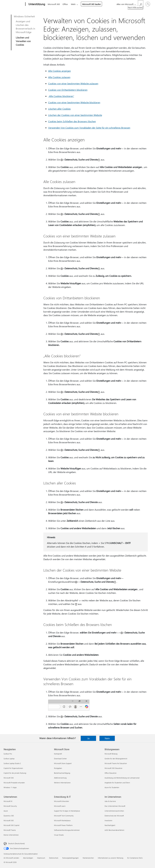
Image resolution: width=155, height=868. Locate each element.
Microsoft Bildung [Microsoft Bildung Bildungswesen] (111, 754)
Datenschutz (54, 858)
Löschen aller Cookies (59, 109)
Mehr (74, 4)
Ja (88, 738)
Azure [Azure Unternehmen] (6, 811)
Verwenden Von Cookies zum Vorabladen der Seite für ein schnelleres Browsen (89, 128)
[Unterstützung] (36, 4)
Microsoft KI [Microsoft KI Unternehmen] (8, 801)
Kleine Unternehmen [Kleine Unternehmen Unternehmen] (11, 835)
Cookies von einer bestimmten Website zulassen (73, 83)
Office (66, 4)
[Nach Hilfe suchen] (141, 4)
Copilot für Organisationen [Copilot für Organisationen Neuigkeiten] (13, 768)
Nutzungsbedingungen (70, 858)
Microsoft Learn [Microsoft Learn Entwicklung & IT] (60, 806)
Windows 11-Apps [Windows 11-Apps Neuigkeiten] (10, 787)
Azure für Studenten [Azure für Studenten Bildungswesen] (112, 787)
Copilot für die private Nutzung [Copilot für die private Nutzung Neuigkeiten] (15, 773)
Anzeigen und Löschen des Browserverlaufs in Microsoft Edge (25, 27)
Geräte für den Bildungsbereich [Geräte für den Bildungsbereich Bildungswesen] (116, 759)
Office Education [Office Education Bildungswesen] (111, 773)
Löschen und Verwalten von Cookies (23, 41)
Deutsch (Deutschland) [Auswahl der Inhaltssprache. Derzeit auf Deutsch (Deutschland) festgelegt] (16, 843)
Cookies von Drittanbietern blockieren (68, 90)
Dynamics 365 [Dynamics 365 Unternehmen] (9, 816)
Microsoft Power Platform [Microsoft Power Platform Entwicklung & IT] (63, 825)
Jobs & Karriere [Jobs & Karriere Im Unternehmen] (110, 801)
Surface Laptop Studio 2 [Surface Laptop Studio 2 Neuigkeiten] (12, 763)
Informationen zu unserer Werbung (111, 858)
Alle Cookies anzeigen (59, 71)
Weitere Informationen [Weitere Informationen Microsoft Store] (62, 783)
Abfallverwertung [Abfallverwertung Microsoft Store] (60, 778)
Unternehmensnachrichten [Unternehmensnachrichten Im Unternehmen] (114, 811)
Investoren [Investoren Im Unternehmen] (108, 820)
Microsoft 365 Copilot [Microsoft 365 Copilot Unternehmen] (11, 825)
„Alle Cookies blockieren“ (61, 96)
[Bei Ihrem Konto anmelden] (148, 4)
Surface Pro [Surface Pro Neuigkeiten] (8, 754)
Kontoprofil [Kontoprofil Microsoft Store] (58, 754)
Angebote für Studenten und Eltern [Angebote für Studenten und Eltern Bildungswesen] (117, 783)
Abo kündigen (28, 858)
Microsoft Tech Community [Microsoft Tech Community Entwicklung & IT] (64, 816)
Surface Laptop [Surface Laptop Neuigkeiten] (9, 759)
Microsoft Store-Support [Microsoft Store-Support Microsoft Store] (63, 763)
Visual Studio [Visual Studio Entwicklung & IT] (59, 835)
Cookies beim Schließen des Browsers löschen (72, 121)
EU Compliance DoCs (135, 858)
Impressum (41, 858)
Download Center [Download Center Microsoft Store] (60, 759)
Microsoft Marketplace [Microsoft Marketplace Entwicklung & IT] (62, 820)
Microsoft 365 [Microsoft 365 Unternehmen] (9, 820)
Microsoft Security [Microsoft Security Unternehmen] (10, 806)
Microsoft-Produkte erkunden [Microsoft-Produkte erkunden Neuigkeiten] (14, 783)
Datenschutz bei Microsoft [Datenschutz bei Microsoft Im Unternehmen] (114, 816)
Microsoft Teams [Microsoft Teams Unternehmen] (10, 830)
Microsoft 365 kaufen (93, 4)
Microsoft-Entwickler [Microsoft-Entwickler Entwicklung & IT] (62, 801)
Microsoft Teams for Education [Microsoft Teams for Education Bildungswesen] (116, 763)
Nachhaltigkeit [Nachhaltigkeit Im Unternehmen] (110, 825)
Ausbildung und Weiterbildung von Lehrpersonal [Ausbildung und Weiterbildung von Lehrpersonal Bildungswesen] (122, 778)
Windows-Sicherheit (24, 16)
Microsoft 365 (54, 4)
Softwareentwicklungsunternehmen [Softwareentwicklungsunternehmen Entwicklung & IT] (67, 830)
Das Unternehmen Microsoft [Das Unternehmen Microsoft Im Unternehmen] (115, 806)
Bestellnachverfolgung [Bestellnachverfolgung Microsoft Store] (62, 773)
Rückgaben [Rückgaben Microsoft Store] (58, 768)
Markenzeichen (88, 858)
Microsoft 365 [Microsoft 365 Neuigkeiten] (9, 778)
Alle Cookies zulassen (59, 77)
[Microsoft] (14, 4)
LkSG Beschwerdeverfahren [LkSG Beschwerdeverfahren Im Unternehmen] (114, 830)
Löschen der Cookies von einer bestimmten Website (75, 115)
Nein (107, 738)
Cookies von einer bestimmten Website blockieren (74, 102)
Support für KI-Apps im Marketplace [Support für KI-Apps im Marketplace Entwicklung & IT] (67, 811)
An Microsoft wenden (11, 858)
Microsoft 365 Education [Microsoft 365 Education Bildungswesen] (113, 768)
